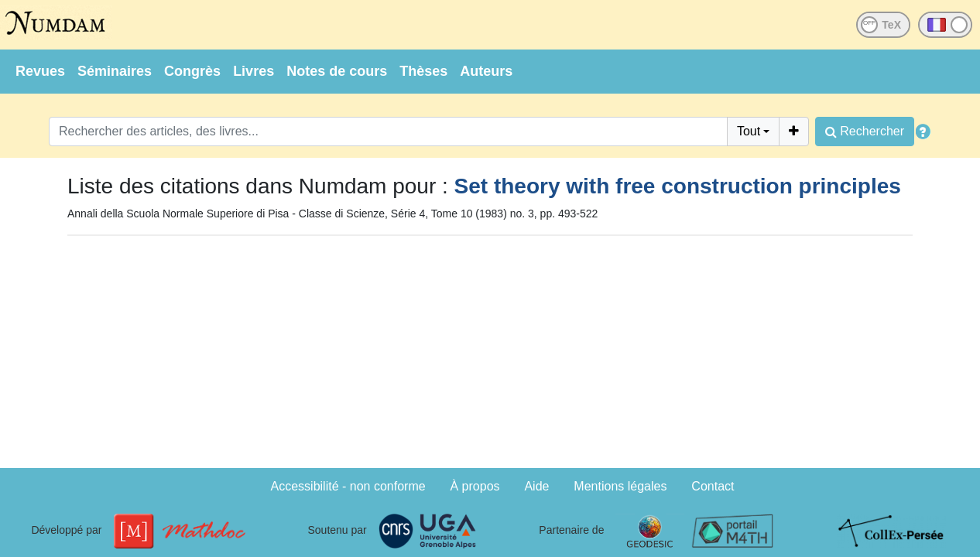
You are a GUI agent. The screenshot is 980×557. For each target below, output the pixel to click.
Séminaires (115, 71)
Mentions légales (620, 486)
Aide (536, 486)
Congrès (192, 71)
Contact (713, 486)
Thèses (423, 71)
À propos (475, 486)
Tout (749, 131)
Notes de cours (337, 71)
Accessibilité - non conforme (348, 486)
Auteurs (486, 71)
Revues (40, 71)
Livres (254, 71)
